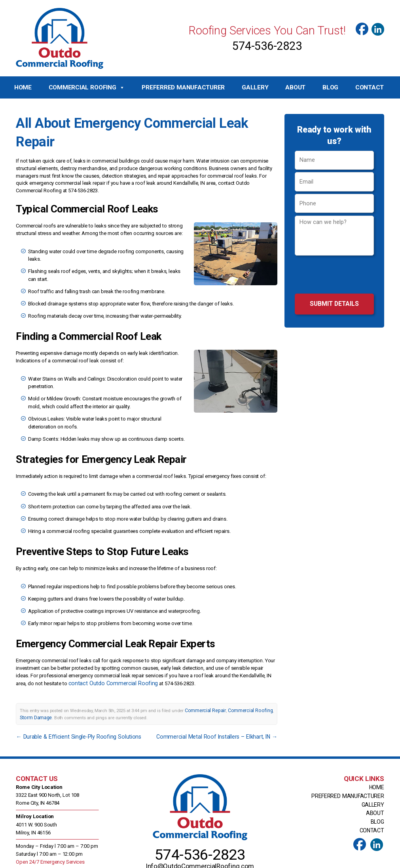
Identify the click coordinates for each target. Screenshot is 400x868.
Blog (330, 87)
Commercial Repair (203, 689)
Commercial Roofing (87, 88)
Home (23, 87)
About (295, 87)
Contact (370, 87)
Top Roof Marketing (274, 861)
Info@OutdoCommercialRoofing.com (200, 837)
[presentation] (334, 276)
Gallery (255, 87)
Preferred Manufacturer (183, 87)
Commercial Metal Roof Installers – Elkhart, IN (224, 714)
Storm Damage (35, 696)
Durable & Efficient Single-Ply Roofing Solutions (71, 714)
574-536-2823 (267, 46)
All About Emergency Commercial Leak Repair (142, 122)
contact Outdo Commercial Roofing (108, 662)
